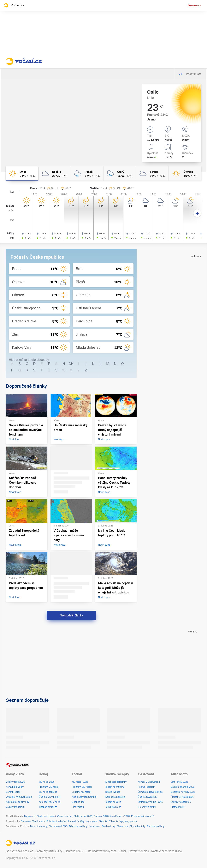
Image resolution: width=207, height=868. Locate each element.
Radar (122, 851)
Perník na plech (113, 807)
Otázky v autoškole (181, 802)
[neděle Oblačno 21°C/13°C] (55, 173)
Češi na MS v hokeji (49, 797)
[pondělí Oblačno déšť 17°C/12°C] (87, 173)
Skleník (103, 821)
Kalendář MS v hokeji (50, 802)
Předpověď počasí (46, 816)
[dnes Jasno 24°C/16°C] (22, 173)
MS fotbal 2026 (80, 782)
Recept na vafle (113, 802)
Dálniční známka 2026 (183, 787)
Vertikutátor (39, 821)
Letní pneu (95, 826)
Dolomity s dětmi (147, 807)
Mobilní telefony (39, 826)
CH (71, 364)
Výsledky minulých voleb (19, 797)
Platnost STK (178, 807)
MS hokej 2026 (47, 782)
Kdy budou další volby (17, 802)
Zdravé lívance (112, 792)
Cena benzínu (65, 816)
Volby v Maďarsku (15, 807)
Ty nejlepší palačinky (116, 782)
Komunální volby (15, 787)
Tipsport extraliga (48, 807)
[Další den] (197, 213)
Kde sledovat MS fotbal (84, 797)
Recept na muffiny (114, 787)
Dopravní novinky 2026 (183, 792)
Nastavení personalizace (167, 851)
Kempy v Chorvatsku (149, 782)
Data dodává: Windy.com (101, 851)
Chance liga (78, 802)
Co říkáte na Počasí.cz (19, 851)
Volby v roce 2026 (15, 782)
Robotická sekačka (56, 821)
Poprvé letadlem (147, 787)
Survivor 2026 (101, 816)
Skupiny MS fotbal (81, 792)
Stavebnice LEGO (58, 826)
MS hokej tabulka (48, 792)
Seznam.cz (194, 5)
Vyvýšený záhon (128, 821)
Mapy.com (30, 816)
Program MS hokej (49, 787)
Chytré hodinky (137, 826)
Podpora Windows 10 (143, 816)
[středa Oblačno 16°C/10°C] (152, 173)
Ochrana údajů (74, 851)
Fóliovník (113, 821)
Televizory (123, 826)
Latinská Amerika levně (150, 802)
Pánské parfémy (156, 826)
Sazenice (26, 821)
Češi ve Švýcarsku (147, 797)
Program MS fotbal (82, 787)
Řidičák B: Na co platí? (183, 797)
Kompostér (92, 821)
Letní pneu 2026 (179, 782)
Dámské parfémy (78, 826)
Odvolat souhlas (139, 851)
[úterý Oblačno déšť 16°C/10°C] (120, 173)
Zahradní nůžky (76, 821)
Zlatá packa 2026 (83, 816)
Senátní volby (13, 792)
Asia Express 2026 (120, 816)
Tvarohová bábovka (115, 797)
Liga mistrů (78, 807)
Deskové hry (109, 826)
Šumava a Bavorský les (150, 792)
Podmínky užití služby (49, 851)
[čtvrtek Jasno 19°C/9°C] (185, 173)
